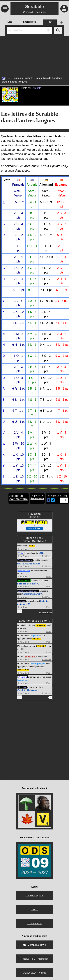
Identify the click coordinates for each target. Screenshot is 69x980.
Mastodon (43, 958)
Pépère (21, 553)
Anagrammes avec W (32, 594)
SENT (32, 546)
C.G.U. (35, 909)
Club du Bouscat (25, 560)
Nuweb (43, 972)
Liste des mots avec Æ (28, 584)
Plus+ (49, 556)
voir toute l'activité (45, 612)
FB (34, 958)
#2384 (42, 553)
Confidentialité (34, 923)
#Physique (34, 635)
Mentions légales (35, 895)
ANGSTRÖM (23, 669)
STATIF (37, 638)
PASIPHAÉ (30, 656)
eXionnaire (23, 676)
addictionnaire (24, 580)
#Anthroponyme (37, 663)
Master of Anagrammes (28, 591)
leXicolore (22, 686)
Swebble (36, 88)
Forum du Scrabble (23, 78)
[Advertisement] (34, 54)
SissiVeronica (24, 570)
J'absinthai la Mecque (28, 689)
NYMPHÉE (41, 645)
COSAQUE (41, 625)
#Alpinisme (23, 679)
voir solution (34, 529)
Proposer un (37, 497)
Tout (44, 556)
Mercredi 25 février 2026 (29, 563)
